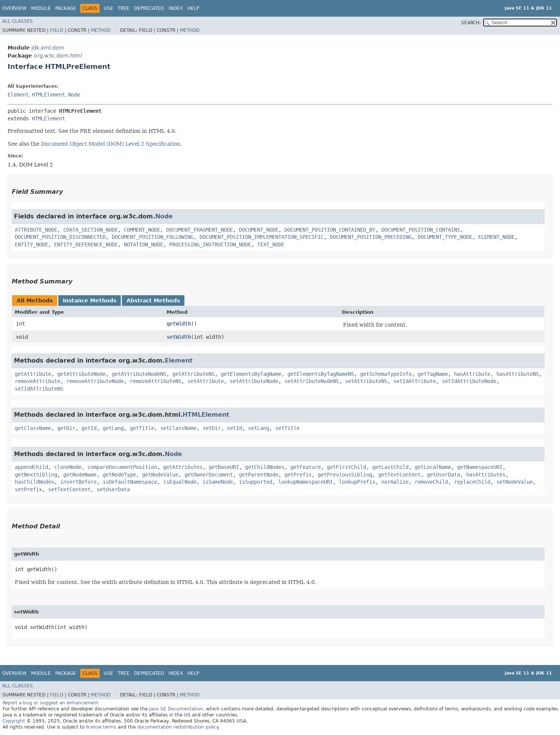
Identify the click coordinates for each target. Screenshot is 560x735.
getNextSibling (36, 475)
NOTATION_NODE (144, 244)
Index (176, 8)
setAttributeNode (254, 381)
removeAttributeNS (156, 381)
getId (89, 428)
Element (18, 95)
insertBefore (78, 482)
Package (66, 8)
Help (193, 8)
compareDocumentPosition (122, 467)
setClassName (178, 428)
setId (234, 428)
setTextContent (69, 489)
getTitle (142, 428)
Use (108, 8)
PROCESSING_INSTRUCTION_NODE (210, 244)
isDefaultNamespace (130, 482)
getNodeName (80, 475)
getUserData (443, 475)
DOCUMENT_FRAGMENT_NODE (200, 230)
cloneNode (68, 467)
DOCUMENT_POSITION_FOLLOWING (153, 237)
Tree (124, 8)
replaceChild (472, 482)
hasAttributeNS (518, 374)
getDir (66, 428)
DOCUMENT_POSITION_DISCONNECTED (60, 237)
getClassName (33, 428)
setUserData (113, 489)
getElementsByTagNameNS (321, 374)
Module (41, 8)
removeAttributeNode (95, 381)
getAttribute (33, 374)
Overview (14, 8)
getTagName (433, 374)
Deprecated (149, 8)
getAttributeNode (81, 374)
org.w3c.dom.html (58, 56)
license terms (101, 727)
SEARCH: (471, 23)
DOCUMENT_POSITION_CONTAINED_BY (330, 230)
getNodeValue (160, 475)
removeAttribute (37, 381)
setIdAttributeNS (39, 389)
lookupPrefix (357, 482)
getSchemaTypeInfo (386, 374)
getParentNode (259, 475)
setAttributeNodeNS (312, 381)
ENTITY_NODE (31, 244)
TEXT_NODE (271, 244)
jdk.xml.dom (48, 48)
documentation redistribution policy (178, 727)
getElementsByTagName (251, 374)
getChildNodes (265, 467)
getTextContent (399, 475)
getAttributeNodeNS (139, 374)
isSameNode (218, 482)
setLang (259, 428)
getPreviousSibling (345, 475)
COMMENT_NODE (142, 230)
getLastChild (390, 467)
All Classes (18, 21)
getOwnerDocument (209, 475)
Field (57, 30)
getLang (113, 428)
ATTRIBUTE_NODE (36, 230)
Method (101, 30)
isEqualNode (180, 482)
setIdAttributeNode (469, 381)
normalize (395, 482)
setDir (212, 428)
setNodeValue (515, 482)
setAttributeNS (366, 381)
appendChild (31, 467)
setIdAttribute (415, 381)
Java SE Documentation (176, 709)
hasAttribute (472, 374)
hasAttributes (486, 475)
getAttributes (183, 467)
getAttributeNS (193, 374)
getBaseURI (224, 467)
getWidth (179, 324)
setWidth (179, 337)
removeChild (431, 482)
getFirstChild (346, 467)
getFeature (306, 467)
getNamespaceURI (480, 467)
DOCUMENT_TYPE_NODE (445, 237)
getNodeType (119, 475)
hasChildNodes (34, 482)
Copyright (14, 721)
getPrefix (298, 475)
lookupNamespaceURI (306, 482)
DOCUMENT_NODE (259, 230)
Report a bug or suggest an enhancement (51, 703)
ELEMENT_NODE (496, 237)
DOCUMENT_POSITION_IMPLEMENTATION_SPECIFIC (262, 237)
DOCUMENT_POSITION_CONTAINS (421, 230)
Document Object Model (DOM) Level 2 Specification (111, 144)
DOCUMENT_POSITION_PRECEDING (371, 237)
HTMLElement (48, 95)
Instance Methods (90, 301)
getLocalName (433, 467)
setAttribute (206, 381)
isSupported (256, 482)
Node (74, 95)
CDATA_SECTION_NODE (90, 230)
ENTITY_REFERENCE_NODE (86, 244)
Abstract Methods (153, 301)
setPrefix (28, 489)
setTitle (287, 428)
